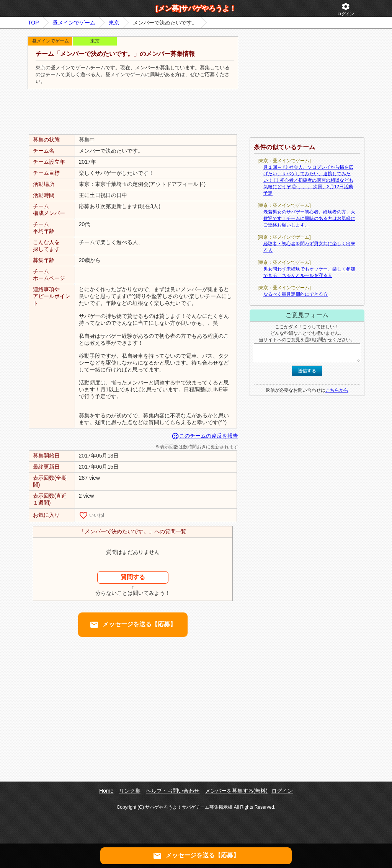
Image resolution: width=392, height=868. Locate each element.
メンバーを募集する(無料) (236, 791)
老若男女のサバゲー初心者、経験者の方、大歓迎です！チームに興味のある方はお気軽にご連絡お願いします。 (309, 218)
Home (106, 791)
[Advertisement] (133, 112)
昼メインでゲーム (74, 23)
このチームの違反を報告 (205, 436)
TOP (33, 23)
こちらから (337, 390)
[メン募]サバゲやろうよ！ (196, 8)
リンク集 (130, 791)
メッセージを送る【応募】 (133, 625)
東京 (114, 23)
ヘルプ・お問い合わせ (173, 791)
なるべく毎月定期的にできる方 (296, 294)
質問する (133, 577)
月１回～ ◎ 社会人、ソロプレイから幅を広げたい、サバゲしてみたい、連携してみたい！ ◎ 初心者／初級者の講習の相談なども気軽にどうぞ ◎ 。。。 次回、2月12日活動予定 (308, 180)
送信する (307, 371)
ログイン (346, 9)
